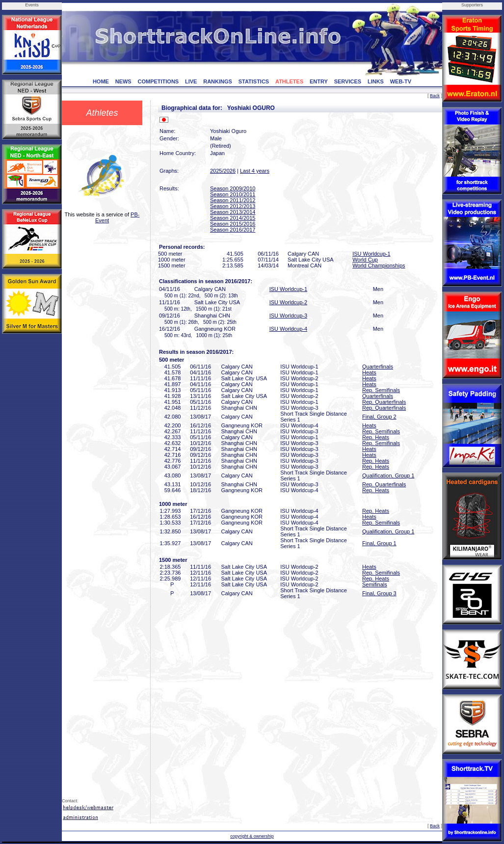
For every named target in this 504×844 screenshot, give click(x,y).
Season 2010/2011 (233, 194)
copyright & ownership (252, 836)
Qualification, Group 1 (388, 475)
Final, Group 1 (379, 543)
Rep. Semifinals (381, 390)
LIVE (191, 81)
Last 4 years (255, 171)
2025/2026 (223, 171)
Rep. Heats (376, 437)
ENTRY (319, 81)
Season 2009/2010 (233, 188)
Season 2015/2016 (233, 224)
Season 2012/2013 (233, 206)
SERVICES (348, 81)
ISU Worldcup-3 (288, 316)
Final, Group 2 (379, 417)
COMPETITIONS (158, 81)
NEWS (123, 81)
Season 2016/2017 (233, 230)
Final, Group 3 (379, 593)
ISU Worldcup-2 (288, 302)
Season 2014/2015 (233, 218)
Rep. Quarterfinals (384, 402)
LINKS (376, 81)
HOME (101, 81)
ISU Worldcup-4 (288, 329)
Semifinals (375, 584)
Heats (369, 372)
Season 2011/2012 (233, 200)
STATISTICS (254, 81)
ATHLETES (289, 81)
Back (435, 96)
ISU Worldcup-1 (371, 254)
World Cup (365, 260)
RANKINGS (218, 81)
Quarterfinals (378, 367)
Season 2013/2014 (233, 212)
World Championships (379, 265)
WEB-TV (401, 81)
